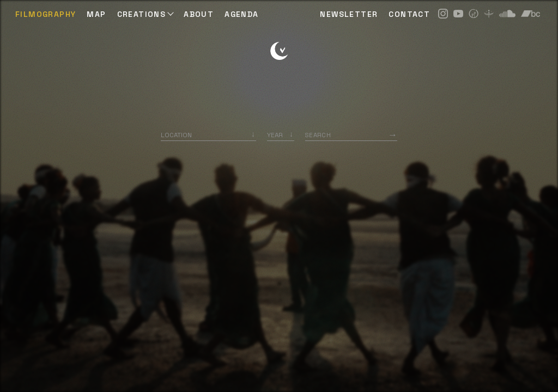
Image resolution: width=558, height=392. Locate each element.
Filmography (46, 14)
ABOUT (199, 14)
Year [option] (275, 135)
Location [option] (176, 135)
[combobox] (208, 135)
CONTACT (409, 14)
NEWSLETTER (349, 14)
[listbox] (281, 135)
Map (96, 14)
